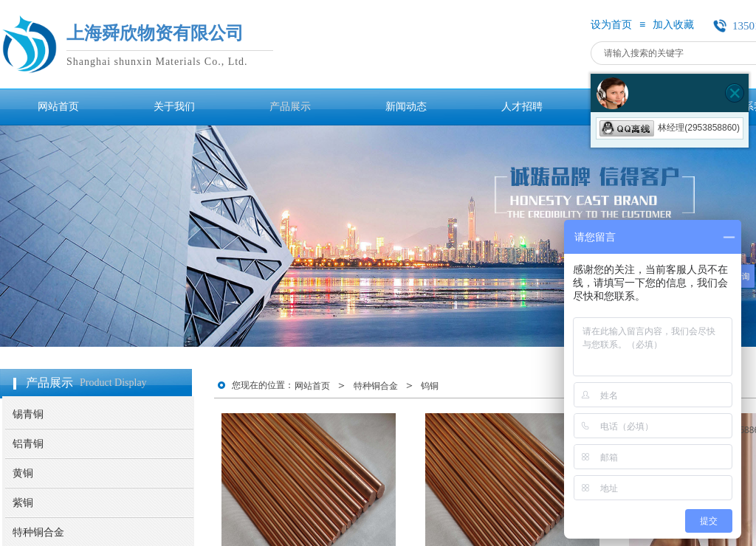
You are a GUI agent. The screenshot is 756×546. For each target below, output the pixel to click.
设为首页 (611, 25)
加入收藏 (673, 25)
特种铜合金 (376, 386)
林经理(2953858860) (670, 128)
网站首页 (312, 386)
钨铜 (430, 386)
